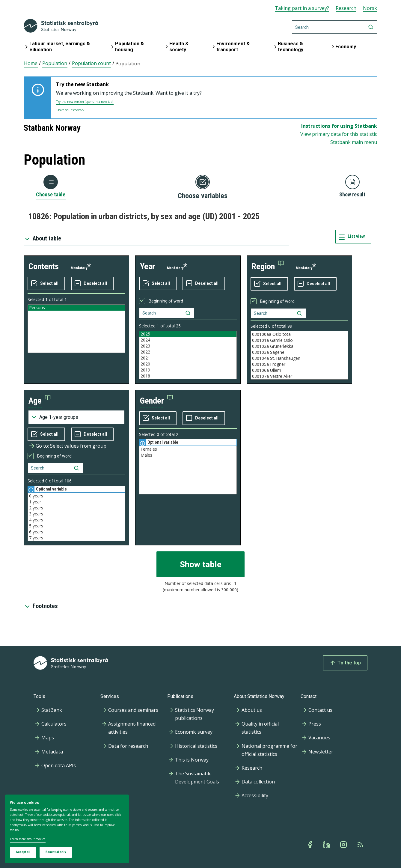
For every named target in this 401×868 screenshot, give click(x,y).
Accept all (23, 852)
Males (188, 455)
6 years (76, 532)
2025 (188, 334)
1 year (76, 502)
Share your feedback (70, 110)
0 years (76, 496)
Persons (76, 308)
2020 (188, 364)
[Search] (335, 27)
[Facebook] (310, 845)
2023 (188, 346)
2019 (188, 370)
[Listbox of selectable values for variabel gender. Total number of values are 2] (188, 470)
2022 (188, 352)
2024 (188, 340)
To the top (345, 663)
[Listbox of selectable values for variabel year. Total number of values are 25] (188, 355)
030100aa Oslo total (299, 334)
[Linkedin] (327, 845)
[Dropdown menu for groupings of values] (76, 417)
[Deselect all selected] (92, 284)
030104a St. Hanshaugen (299, 358)
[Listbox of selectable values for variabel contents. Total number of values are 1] (76, 329)
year (147, 266)
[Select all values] (46, 284)
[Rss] (361, 845)
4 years (76, 520)
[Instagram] (344, 845)
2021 (188, 358)
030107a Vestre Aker (299, 376)
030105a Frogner (299, 364)
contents (44, 266)
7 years (76, 538)
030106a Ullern (299, 370)
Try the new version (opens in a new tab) (85, 102)
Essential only (56, 852)
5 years (76, 526)
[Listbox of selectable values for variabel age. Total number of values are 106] (76, 517)
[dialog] (67, 829)
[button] (268, 267)
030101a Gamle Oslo (299, 340)
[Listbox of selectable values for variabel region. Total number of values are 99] (299, 355)
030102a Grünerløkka (299, 346)
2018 (188, 376)
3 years (76, 514)
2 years (76, 508)
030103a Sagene (299, 352)
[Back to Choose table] (51, 186)
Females (188, 449)
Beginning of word (166, 301)
